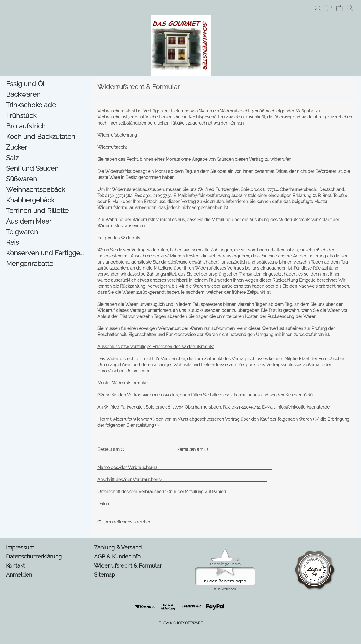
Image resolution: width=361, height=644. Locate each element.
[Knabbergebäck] (46, 200)
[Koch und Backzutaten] (46, 137)
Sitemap (105, 575)
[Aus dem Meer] (46, 221)
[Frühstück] (46, 116)
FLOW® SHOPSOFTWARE (180, 623)
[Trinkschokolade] (46, 105)
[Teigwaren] (46, 232)
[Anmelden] (318, 8)
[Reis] (46, 243)
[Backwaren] (46, 94)
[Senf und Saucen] (46, 168)
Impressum (20, 547)
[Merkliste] (328, 8)
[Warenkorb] (339, 8)
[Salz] (46, 158)
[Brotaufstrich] (46, 126)
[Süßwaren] (46, 179)
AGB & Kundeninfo (117, 557)
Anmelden (19, 575)
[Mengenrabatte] (46, 264)
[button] (350, 8)
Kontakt (15, 566)
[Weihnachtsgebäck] (46, 190)
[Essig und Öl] (46, 84)
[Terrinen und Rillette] (46, 211)
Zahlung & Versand (118, 547)
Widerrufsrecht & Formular (128, 566)
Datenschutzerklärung (34, 557)
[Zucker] (46, 147)
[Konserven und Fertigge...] (46, 253)
